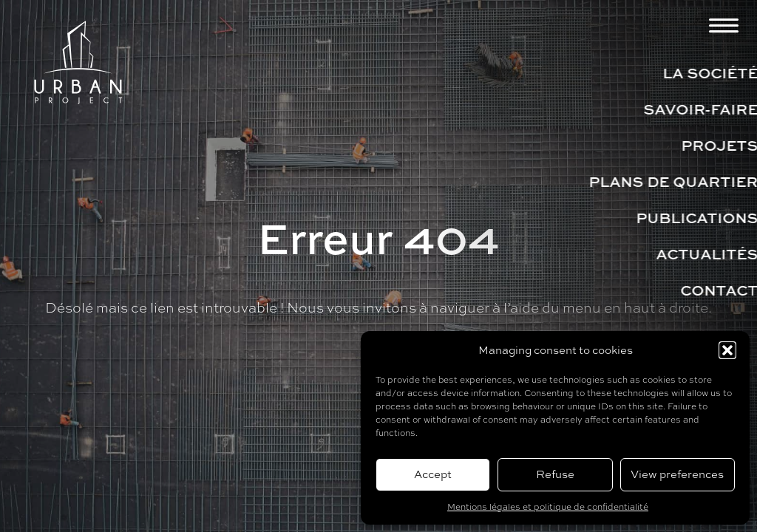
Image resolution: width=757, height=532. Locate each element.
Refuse (555, 474)
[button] (727, 350)
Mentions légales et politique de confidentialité (548, 507)
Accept (433, 474)
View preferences (677, 474)
